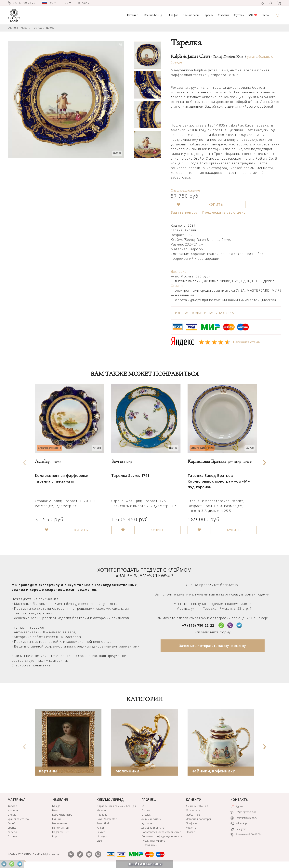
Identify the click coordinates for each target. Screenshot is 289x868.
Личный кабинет (197, 806)
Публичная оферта (153, 841)
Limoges (102, 837)
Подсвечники (61, 832)
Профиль (192, 824)
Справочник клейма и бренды (116, 806)
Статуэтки (223, 15)
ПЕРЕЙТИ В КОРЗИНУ (145, 864)
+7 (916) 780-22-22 (198, 626)
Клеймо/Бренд (154, 15)
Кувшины (58, 819)
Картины (48, 771)
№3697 (50, 28)
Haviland (102, 815)
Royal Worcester (107, 819)
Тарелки (208, 15)
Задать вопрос (184, 212)
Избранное (193, 815)
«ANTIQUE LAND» (17, 28)
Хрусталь (239, 15)
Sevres (101, 832)
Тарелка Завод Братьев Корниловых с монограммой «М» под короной (217, 477)
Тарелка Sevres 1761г (130, 472)
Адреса (237, 807)
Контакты (84, 3)
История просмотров (199, 819)
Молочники (127, 771)
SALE (253, 15)
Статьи (266, 15)
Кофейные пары (62, 815)
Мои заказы (193, 811)
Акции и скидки (151, 819)
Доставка (179, 272)
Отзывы (146, 815)
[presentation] (24, 461)
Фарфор (173, 15)
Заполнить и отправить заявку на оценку (212, 646)
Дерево (12, 832)
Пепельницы (61, 828)
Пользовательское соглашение (161, 832)
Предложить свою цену (224, 212)
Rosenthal (103, 824)
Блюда (56, 806)
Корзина (191, 828)
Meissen (102, 811)
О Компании (150, 845)
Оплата (177, 286)
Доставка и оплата (153, 828)
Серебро (13, 824)
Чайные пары (191, 15)
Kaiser (101, 828)
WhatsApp (239, 824)
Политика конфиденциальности (162, 837)
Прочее (13, 837)
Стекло (12, 815)
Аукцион (147, 824)
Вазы (55, 811)
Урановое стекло (18, 819)
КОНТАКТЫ (240, 800)
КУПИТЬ (216, 205)
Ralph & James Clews (208, 56)
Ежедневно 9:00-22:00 (246, 835)
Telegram (238, 829)
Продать (191, 832)
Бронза (12, 828)
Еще (55, 837)
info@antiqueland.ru (244, 818)
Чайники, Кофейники (213, 771)
